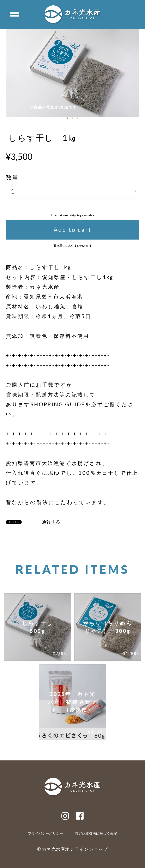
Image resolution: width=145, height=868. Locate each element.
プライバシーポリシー (46, 834)
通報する (51, 522)
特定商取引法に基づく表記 (96, 834)
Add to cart (72, 230)
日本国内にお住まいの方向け (73, 246)
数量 (12, 177)
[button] (67, 118)
